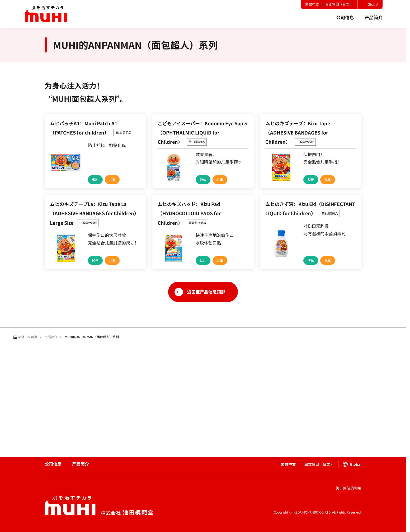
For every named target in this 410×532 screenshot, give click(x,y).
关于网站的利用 (348, 488)
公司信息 (53, 464)
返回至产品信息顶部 (206, 292)
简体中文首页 (28, 337)
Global (373, 4)
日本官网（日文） (339, 4)
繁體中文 (312, 4)
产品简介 (51, 337)
